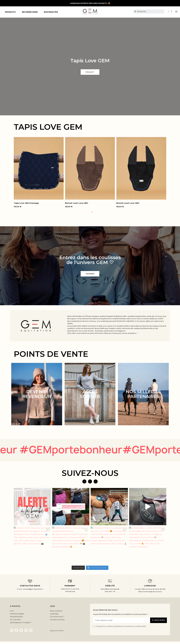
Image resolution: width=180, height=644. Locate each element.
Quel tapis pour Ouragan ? (21, 622)
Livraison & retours (57, 620)
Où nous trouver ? (57, 617)
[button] (90, 72)
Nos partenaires (16, 617)
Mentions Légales (17, 614)
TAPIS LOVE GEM (48, 127)
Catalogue (54, 614)
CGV (12, 611)
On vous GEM (15, 620)
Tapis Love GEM (90, 61)
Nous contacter (56, 611)
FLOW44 (61, 631)
